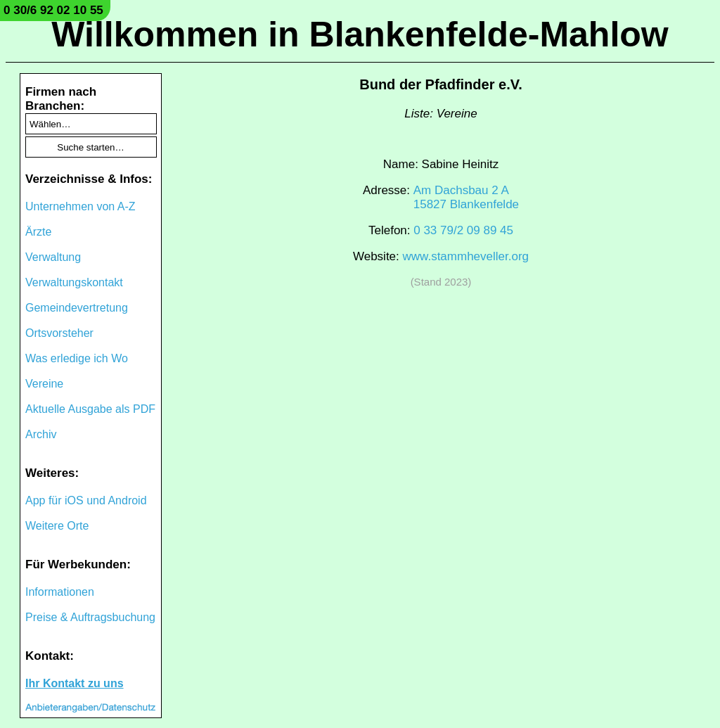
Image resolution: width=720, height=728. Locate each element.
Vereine (44, 384)
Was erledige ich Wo (77, 358)
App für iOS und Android (86, 500)
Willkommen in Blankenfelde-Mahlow (360, 34)
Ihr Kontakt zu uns (75, 683)
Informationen (60, 592)
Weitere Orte (57, 526)
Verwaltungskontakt (74, 282)
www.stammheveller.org (466, 256)
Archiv (41, 434)
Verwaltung (53, 257)
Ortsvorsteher (59, 333)
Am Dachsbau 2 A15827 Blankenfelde (466, 197)
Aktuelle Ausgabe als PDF (90, 409)
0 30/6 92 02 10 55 (53, 10)
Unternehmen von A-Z (81, 206)
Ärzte (38, 232)
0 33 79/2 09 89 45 (463, 230)
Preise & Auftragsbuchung (90, 617)
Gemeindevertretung (77, 308)
